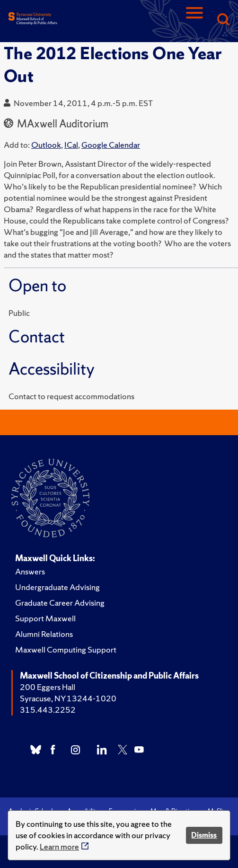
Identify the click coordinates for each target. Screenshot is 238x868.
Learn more (59, 846)
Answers (30, 571)
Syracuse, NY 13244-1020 (68, 698)
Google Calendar (111, 145)
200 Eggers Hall (48, 687)
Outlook (46, 145)
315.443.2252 (48, 710)
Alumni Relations (44, 634)
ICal (71, 145)
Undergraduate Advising (57, 587)
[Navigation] (194, 20)
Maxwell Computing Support (66, 649)
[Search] (223, 20)
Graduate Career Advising (60, 603)
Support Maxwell (45, 618)
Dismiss (204, 835)
